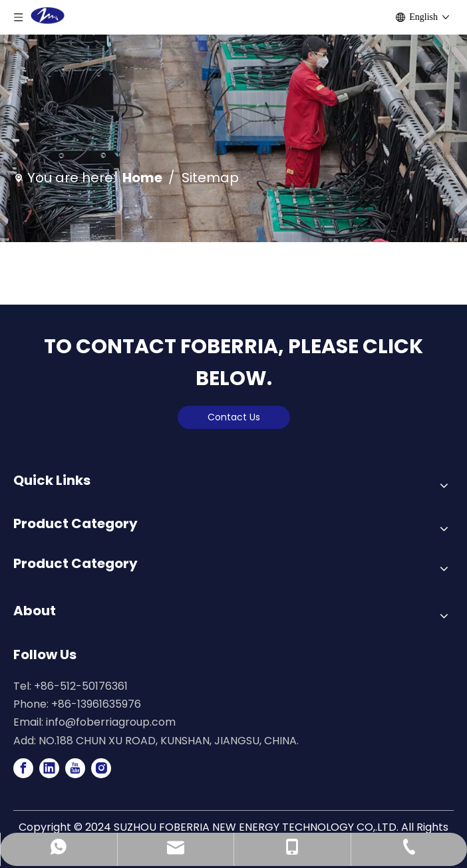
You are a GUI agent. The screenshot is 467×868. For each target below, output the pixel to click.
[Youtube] (75, 768)
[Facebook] (23, 768)
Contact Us (234, 417)
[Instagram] (101, 768)
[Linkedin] (49, 768)
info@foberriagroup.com (111, 722)
